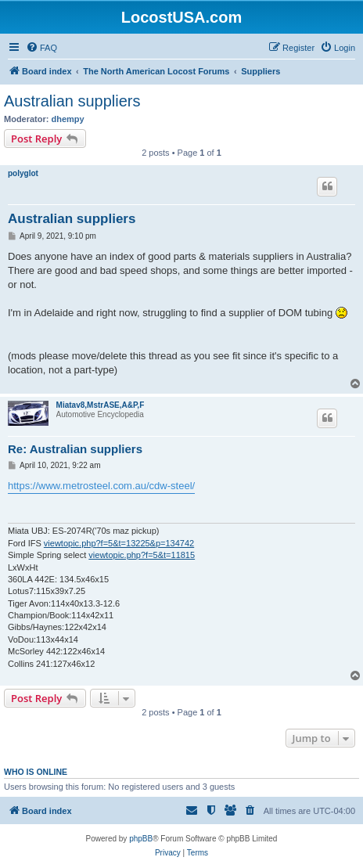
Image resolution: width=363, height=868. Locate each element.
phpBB (141, 839)
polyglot (23, 173)
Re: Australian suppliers (75, 449)
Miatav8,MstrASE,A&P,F (101, 405)
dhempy (68, 119)
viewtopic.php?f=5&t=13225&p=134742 (119, 543)
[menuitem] (41, 48)
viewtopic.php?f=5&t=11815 (142, 555)
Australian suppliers (72, 101)
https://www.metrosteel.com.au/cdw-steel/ (101, 486)
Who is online (36, 772)
